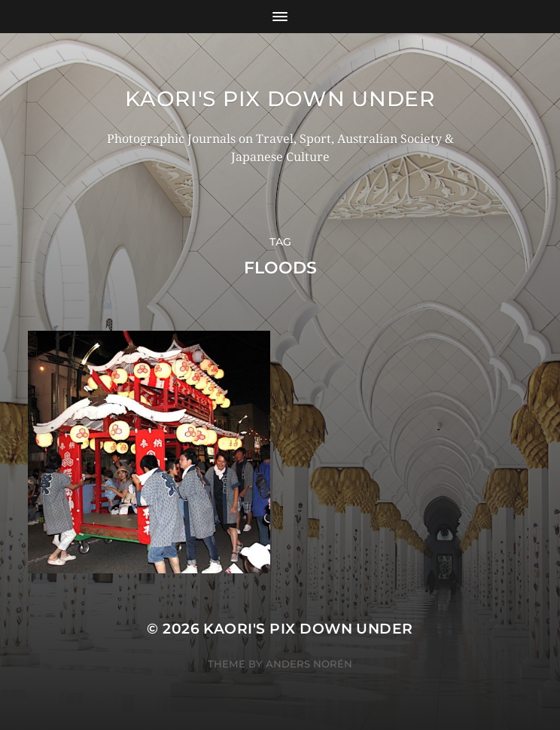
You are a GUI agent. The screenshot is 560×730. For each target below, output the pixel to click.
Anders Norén (309, 664)
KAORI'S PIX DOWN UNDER (280, 99)
